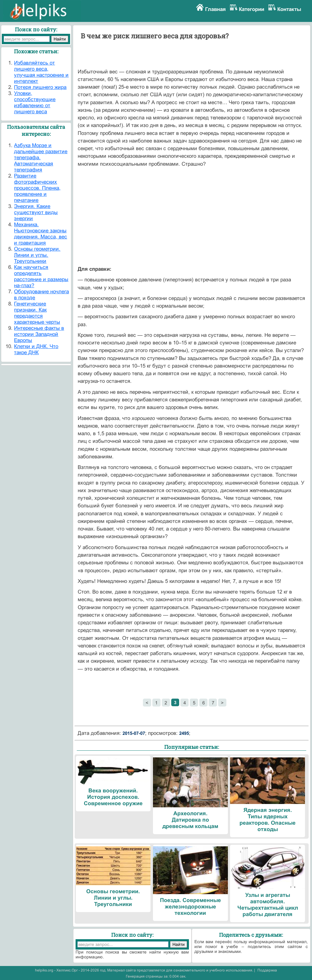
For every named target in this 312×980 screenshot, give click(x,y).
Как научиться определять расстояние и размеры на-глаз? (41, 276)
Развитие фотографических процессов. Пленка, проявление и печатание (37, 188)
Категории (252, 9)
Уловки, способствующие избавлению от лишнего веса (35, 102)
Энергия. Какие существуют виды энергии (36, 212)
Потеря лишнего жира (40, 87)
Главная (215, 9)
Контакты (289, 9)
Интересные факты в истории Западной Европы (39, 334)
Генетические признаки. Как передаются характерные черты (37, 313)
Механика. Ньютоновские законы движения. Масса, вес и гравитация (41, 234)
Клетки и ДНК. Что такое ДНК (36, 349)
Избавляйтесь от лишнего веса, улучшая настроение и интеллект (41, 72)
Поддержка (267, 970)
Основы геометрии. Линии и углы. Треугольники (37, 255)
